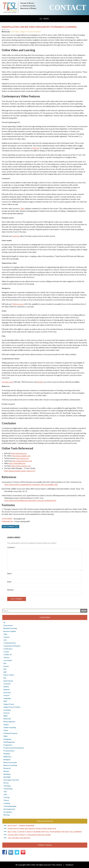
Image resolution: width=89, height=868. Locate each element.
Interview (7, 692)
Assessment (8, 625)
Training (7, 803)
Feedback (70, 865)
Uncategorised (19, 519)
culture (6, 657)
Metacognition (9, 722)
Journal (6, 695)
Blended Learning (10, 628)
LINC (5, 701)
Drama (6, 666)
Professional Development (14, 748)
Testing (6, 797)
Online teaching (10, 727)
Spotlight (7, 777)
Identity (7, 689)
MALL (6, 716)
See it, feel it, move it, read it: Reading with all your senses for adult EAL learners (45, 832)
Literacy (7, 713)
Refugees (7, 759)
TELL (5, 794)
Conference (8, 649)
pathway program (10, 733)
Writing (6, 815)
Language (7, 698)
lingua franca (9, 704)
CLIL (5, 640)
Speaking (7, 774)
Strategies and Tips (11, 780)
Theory (6, 800)
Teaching (7, 786)
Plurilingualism (9, 742)
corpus (6, 652)
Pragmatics (8, 745)
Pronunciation (9, 751)
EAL (5, 669)
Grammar (7, 684)
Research (7, 768)
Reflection (7, 757)
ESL (5, 678)
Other (6, 730)
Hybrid (6, 687)
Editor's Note (9, 675)
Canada (6, 637)
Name (10, 574)
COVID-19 (7, 655)
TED (5, 792)
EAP (5, 672)
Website (10, 590)
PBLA (6, 736)
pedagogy (7, 739)
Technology (8, 789)
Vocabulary (8, 812)
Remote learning (10, 762)
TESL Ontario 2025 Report (19, 838)
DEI (5, 663)
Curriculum (8, 660)
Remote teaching (10, 765)
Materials (7, 719)
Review (6, 771)
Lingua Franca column (12, 707)
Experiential (8, 681)
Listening (7, 710)
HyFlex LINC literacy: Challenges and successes (29, 835)
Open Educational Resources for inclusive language (32, 829)
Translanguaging (10, 806)
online (6, 725)
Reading (7, 754)
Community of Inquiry (12, 646)
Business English (10, 631)
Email (10, 582)
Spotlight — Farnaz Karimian (21, 826)
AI (4, 622)
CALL (5, 634)
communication (10, 643)
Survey (6, 783)
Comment (11, 547)
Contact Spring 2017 (22, 521)
